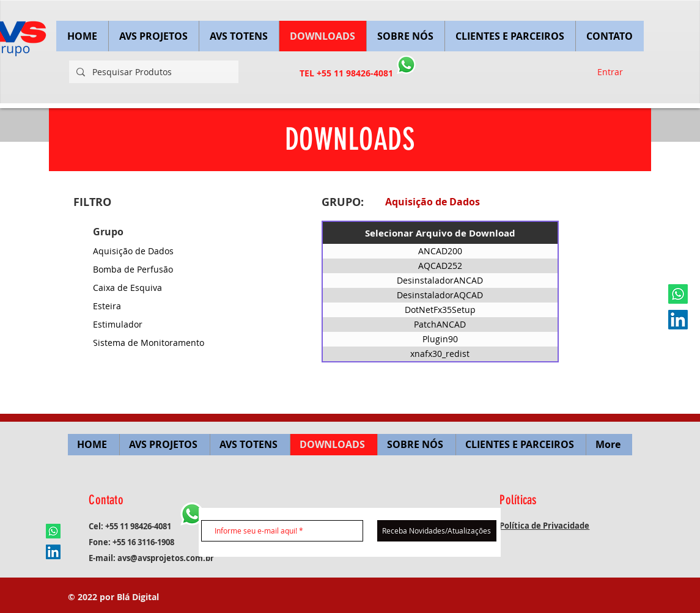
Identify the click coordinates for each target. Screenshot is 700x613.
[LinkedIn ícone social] (678, 320)
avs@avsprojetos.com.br (166, 558)
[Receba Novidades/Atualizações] (437, 531)
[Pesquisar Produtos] (153, 72)
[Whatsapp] (678, 294)
